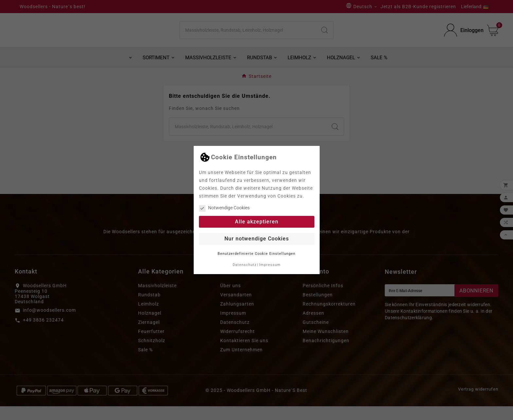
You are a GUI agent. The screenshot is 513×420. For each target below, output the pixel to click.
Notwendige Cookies (224, 208)
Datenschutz (245, 265)
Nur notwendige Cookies (257, 239)
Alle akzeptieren (257, 222)
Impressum (270, 265)
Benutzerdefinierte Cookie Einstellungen (256, 254)
